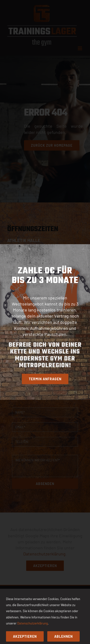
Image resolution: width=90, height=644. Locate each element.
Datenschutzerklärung (33, 623)
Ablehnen (63, 636)
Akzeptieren (25, 636)
